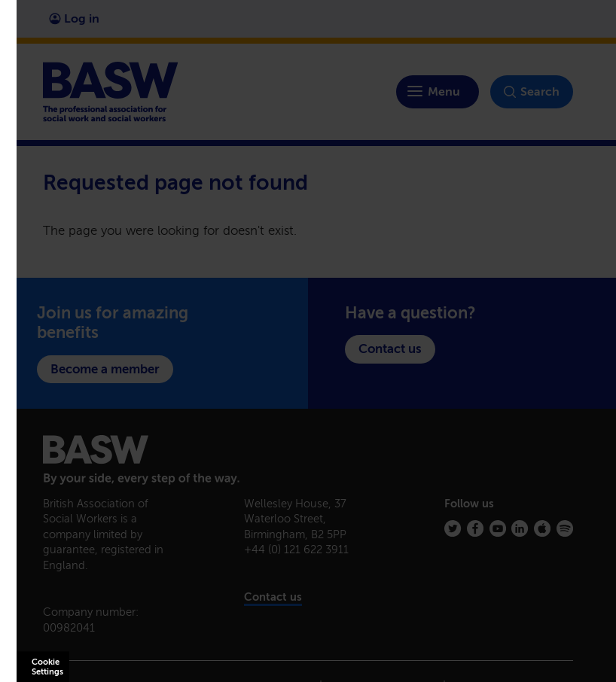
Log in (74, 18)
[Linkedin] (520, 528)
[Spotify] (565, 528)
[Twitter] (453, 528)
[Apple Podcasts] (542, 528)
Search (532, 92)
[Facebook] (475, 528)
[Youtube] (498, 528)
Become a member (105, 369)
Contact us (390, 349)
